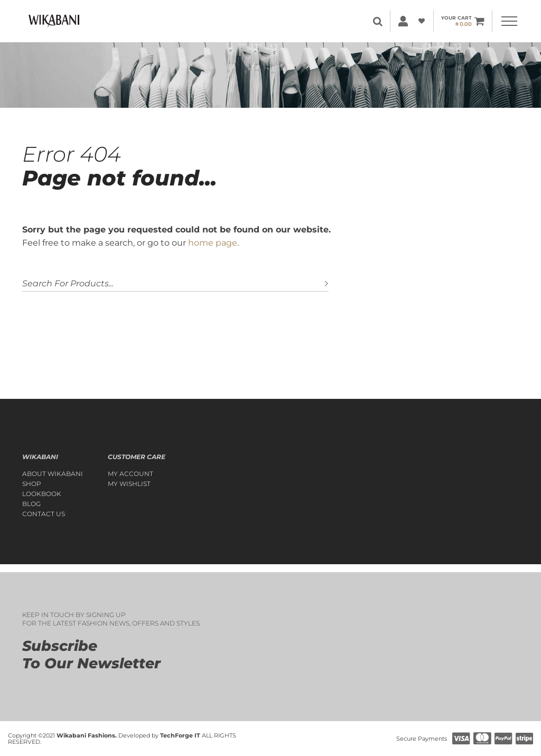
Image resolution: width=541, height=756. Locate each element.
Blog (31, 504)
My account (130, 474)
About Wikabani (53, 474)
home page (213, 243)
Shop (32, 484)
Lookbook (42, 494)
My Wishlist (129, 484)
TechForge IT (180, 735)
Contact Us (44, 514)
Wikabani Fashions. (87, 735)
